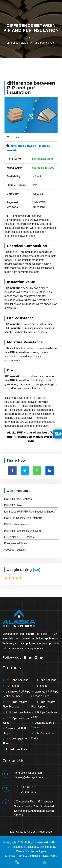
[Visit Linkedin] (36, 658)
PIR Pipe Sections (45, 680)
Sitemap (10, 856)
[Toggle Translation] (58, 435)
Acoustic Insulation (15, 550)
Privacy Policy (49, 856)
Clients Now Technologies (31, 851)
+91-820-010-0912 (25, 792)
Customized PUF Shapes (19, 537)
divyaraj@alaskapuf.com (28, 777)
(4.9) (37, 570)
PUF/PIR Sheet (13, 505)
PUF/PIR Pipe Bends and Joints (23, 531)
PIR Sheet (41, 686)
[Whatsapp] (45, 862)
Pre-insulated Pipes (16, 543)
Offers (14, 137)
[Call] (17, 862)
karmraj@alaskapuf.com (28, 773)
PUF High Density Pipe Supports (23, 518)
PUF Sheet (12, 686)
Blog (35, 38)
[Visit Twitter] (30, 658)
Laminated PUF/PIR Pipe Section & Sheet (29, 512)
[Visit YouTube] (41, 658)
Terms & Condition (28, 856)
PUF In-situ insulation (17, 524)
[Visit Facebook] (25, 658)
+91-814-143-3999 (43, 159)
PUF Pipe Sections (17, 680)
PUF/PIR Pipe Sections (18, 499)
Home (25, 38)
